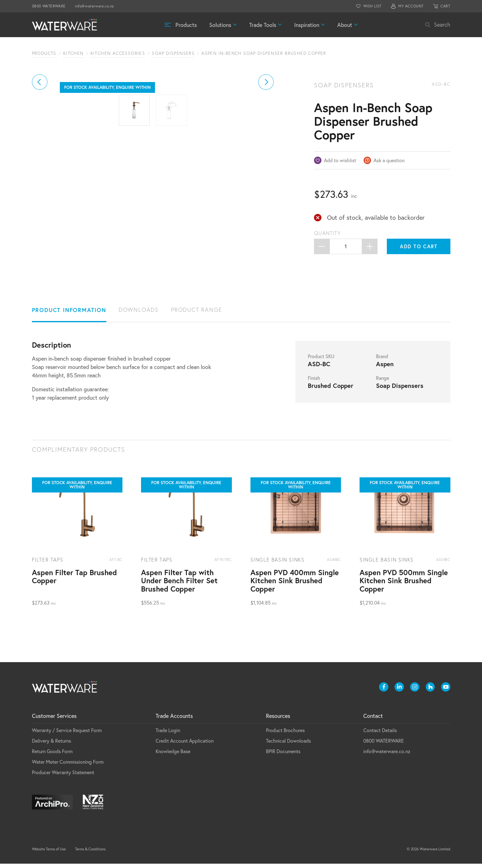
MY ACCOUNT (411, 6)
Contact (373, 720)
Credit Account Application (185, 745)
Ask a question (389, 160)
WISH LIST (372, 6)
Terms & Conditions (90, 853)
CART (445, 6)
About (345, 25)
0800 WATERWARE (49, 6)
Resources (278, 720)
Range (383, 382)
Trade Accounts (174, 720)
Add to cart (419, 246)
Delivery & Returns (51, 745)
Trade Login (168, 734)
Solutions (220, 25)
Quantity (327, 233)
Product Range (197, 314)
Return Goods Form (52, 755)
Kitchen (73, 53)
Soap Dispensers (173, 53)
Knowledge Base (173, 755)
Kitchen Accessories (118, 53)
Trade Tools (263, 25)
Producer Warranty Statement (63, 777)
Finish (314, 382)
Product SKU (321, 361)
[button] (40, 152)
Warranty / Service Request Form (67, 734)
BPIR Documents (283, 755)
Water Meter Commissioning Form (68, 766)
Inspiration (307, 25)
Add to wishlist (340, 160)
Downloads (139, 314)
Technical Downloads (288, 745)
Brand (382, 361)
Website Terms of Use (49, 853)
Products (186, 25)
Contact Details (380, 734)
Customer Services (54, 720)
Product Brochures (285, 734)
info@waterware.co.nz (95, 6)
